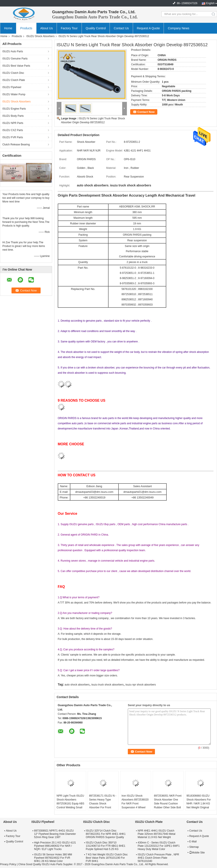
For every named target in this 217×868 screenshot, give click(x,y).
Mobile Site (197, 853)
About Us (47, 28)
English (210, 3)
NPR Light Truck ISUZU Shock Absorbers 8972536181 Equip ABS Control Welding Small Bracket (70, 804)
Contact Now (146, 112)
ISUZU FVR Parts (13, 137)
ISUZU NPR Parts (13, 123)
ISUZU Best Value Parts (16, 66)
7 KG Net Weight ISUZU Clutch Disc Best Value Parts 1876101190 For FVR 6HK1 (107, 858)
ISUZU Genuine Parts (15, 59)
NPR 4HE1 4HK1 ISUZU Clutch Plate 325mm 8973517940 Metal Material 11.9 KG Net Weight (157, 834)
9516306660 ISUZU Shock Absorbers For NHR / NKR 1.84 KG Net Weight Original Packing (199, 804)
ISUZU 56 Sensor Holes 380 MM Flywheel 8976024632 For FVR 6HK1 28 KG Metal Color (53, 858)
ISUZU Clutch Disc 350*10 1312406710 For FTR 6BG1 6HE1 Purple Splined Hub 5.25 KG (105, 846)
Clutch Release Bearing (16, 145)
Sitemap (194, 847)
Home (8, 28)
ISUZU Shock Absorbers (40, 36)
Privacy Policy (8, 864)
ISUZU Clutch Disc (13, 73)
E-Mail (193, 842)
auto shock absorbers (77, 685)
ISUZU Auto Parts (13, 51)
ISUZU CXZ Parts (13, 130)
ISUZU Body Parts (13, 116)
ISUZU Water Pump (14, 94)
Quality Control (96, 28)
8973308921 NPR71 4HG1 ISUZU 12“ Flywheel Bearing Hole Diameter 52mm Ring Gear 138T (55, 834)
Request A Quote (148, 28)
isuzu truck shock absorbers (108, 685)
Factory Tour (69, 28)
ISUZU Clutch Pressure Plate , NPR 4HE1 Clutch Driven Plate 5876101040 (159, 858)
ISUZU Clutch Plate (14, 80)
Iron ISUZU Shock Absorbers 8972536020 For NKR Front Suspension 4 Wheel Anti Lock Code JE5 (135, 804)
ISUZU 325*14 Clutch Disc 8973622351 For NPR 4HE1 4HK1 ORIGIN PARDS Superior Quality (106, 834)
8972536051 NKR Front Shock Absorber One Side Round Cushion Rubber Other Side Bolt (168, 802)
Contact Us (121, 28)
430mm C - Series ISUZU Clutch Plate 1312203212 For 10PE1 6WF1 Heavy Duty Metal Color (159, 846)
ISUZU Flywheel (12, 87)
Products (26, 28)
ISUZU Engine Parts (14, 109)
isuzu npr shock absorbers (141, 685)
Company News (178, 28)
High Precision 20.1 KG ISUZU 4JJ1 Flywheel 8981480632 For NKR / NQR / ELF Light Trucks (55, 846)
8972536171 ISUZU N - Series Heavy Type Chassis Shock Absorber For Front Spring (103, 804)
